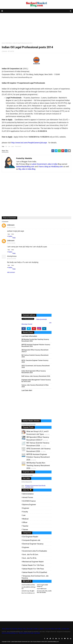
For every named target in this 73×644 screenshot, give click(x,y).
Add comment (11, 272)
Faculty (25, 512)
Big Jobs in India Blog (27, 169)
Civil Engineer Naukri (30, 537)
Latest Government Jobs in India (44, 164)
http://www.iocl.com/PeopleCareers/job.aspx (29, 143)
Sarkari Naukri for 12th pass (33, 565)
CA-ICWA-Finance (29, 501)
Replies (10, 236)
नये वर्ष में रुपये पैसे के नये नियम (28, 585)
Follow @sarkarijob (41, 319)
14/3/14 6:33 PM (12, 259)
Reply (9, 234)
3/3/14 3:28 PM (12, 243)
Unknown (11, 225)
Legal (13, 146)
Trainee (25, 530)
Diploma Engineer (29, 505)
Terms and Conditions (33, 629)
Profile (58, 629)
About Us (8, 629)
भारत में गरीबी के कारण (42, 589)
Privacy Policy (22, 629)
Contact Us (47, 629)
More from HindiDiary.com (28, 593)
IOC (6, 146)
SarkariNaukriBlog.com (25, 167)
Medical (25, 519)
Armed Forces (28, 497)
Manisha (5, 51)
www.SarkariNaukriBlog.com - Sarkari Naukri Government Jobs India (21, 633)
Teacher (25, 526)
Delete (13, 234)
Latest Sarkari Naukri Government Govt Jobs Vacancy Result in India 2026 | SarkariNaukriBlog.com (35, 642)
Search (42, 629)
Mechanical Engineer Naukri (33, 562)
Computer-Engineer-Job (31, 540)
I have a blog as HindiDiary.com (51, 167)
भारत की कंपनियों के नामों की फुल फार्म (28, 588)
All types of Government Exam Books (35, 486)
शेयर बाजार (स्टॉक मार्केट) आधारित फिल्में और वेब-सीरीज (44, 592)
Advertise (54, 629)
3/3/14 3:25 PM (12, 227)
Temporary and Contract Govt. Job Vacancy (35, 577)
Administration (28, 494)
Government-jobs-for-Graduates (35, 551)
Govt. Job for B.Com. (30, 554)
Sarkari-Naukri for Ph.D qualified (35, 572)
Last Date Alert (29, 487)
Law (9, 146)
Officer (25, 522)
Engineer (26, 508)
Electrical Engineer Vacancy (33, 544)
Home (3, 43)
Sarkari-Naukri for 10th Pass (33, 569)
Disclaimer (15, 629)
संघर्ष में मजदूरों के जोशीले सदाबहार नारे (42, 586)
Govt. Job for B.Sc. (30, 558)
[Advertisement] (36, 27)
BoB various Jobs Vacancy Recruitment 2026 (36, 376)
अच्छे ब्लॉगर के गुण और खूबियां (28, 591)
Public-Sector (9, 43)
